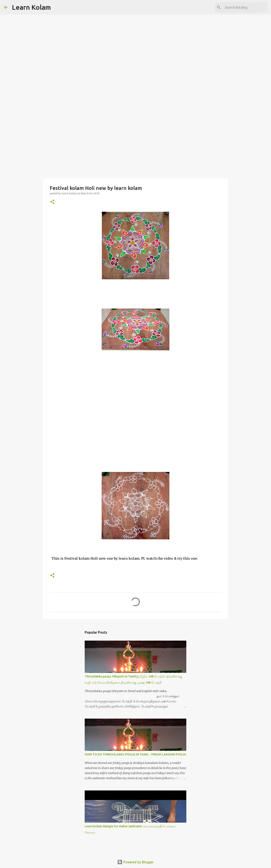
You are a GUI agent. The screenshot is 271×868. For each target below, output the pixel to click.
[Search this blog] (245, 7)
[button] (52, 202)
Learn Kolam (31, 7)
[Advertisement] (135, 145)
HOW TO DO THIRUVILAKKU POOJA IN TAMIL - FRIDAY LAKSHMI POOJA (135, 754)
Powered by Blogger (135, 862)
